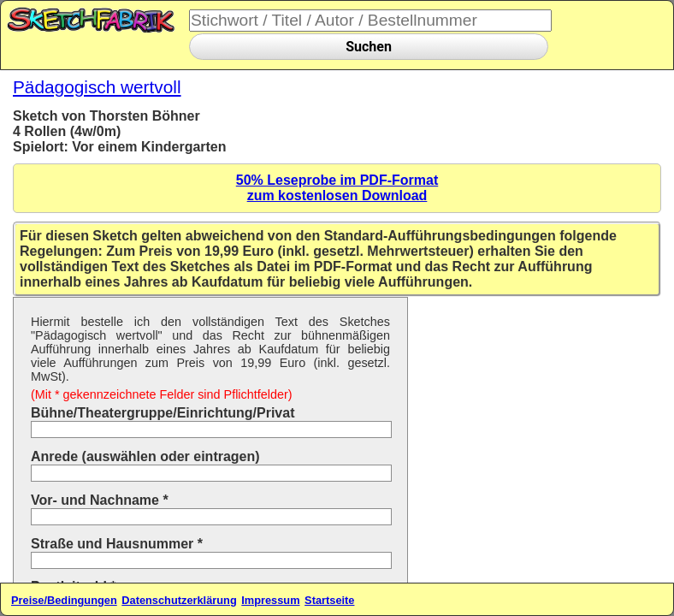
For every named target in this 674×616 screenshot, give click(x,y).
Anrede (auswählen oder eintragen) (145, 456)
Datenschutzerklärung (179, 600)
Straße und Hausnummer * (117, 544)
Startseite (329, 600)
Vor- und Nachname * (100, 500)
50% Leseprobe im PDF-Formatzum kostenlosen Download (337, 188)
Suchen (369, 47)
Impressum (270, 600)
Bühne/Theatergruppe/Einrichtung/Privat (163, 413)
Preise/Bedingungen (64, 600)
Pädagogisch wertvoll (97, 87)
